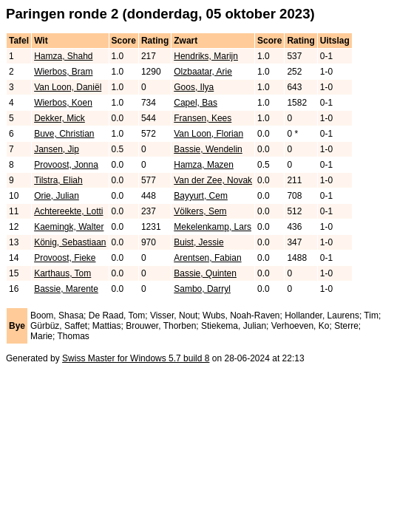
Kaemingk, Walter (69, 227)
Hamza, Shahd (63, 56)
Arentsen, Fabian (207, 258)
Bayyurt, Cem (201, 196)
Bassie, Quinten (205, 273)
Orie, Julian (57, 196)
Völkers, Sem (200, 211)
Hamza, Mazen (204, 165)
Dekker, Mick (60, 118)
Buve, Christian (64, 134)
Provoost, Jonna (66, 165)
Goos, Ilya (194, 87)
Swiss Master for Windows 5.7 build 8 (136, 358)
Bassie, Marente (66, 289)
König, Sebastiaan (70, 242)
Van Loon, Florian (208, 134)
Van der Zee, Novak (213, 180)
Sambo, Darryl (202, 289)
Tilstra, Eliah (58, 180)
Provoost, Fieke (65, 258)
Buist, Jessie (198, 242)
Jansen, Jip (57, 149)
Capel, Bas (196, 103)
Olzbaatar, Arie (203, 72)
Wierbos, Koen (63, 103)
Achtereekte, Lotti (68, 211)
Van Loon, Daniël (68, 87)
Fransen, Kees (203, 118)
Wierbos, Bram (63, 72)
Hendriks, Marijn (206, 56)
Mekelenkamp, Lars (213, 227)
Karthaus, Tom (62, 273)
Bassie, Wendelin (208, 149)
